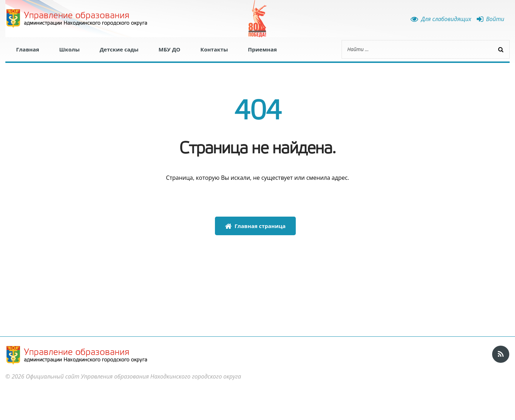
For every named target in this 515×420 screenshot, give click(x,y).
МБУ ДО (169, 49)
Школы (69, 49)
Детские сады (119, 49)
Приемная (262, 49)
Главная (28, 49)
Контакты (214, 49)
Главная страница (255, 226)
